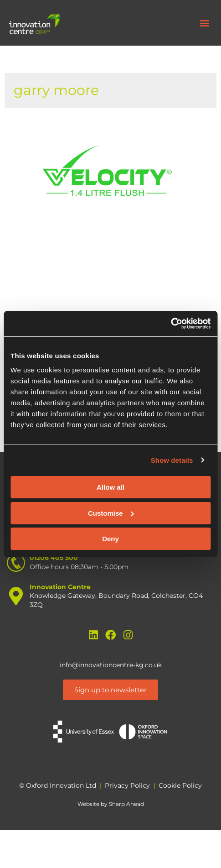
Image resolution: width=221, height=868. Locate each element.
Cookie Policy (180, 785)
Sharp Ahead (126, 804)
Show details (172, 460)
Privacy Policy (127, 785)
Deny (110, 539)
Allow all (110, 487)
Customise (111, 513)
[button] (204, 23)
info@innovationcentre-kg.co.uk (111, 665)
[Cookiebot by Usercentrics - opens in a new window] (171, 324)
